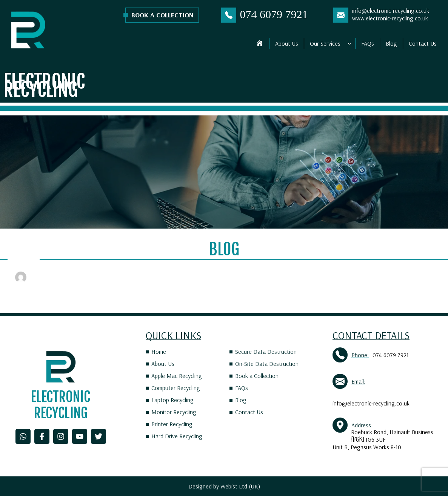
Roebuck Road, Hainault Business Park (392, 435)
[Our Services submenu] (349, 43)
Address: (362, 425)
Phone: (360, 355)
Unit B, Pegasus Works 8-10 (367, 447)
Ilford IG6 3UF (368, 439)
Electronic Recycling (44, 86)
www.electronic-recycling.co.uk (390, 18)
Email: (358, 381)
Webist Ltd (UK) (240, 486)
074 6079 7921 (274, 14)
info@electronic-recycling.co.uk (391, 11)
